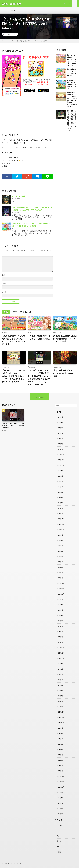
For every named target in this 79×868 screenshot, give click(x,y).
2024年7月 (60, 546)
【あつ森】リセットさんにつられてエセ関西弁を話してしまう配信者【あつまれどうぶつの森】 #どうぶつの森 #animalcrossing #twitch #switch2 (72, 121)
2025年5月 (60, 492)
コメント (5, 254)
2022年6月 (60, 680)
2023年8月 (60, 605)
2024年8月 (60, 540)
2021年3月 (60, 760)
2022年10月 (60, 658)
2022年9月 (60, 664)
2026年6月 (60, 422)
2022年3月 (60, 696)
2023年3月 (60, 632)
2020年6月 (60, 808)
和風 (58, 847)
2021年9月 (60, 728)
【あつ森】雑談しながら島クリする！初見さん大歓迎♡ (39, 339)
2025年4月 (60, 497)
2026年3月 (60, 438)
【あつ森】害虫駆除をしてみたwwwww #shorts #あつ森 (65, 373)
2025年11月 (60, 460)
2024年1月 (60, 578)
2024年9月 (60, 535)
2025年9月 (60, 471)
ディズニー (60, 825)
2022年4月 (60, 690)
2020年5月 (60, 814)
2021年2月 (60, 766)
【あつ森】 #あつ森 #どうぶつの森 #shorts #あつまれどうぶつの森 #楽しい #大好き (13, 425)
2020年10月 (60, 787)
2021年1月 (60, 771)
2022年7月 (60, 674)
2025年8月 (60, 476)
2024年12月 (60, 519)
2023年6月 (60, 615)
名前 (3, 275)
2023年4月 (60, 626)
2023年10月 (60, 594)
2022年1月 (60, 707)
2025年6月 (60, 487)
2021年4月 (60, 755)
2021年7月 (60, 739)
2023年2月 (60, 637)
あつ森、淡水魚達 (19, 196)
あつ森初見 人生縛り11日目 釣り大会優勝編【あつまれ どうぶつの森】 (72, 85)
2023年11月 (60, 589)
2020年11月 (60, 782)
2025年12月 (60, 455)
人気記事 (12, 10)
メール (4, 283)
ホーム (4, 10)
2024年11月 (60, 524)
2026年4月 (60, 433)
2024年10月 (60, 530)
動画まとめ (18, 863)
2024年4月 (60, 562)
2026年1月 (60, 449)
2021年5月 (60, 749)
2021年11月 (60, 717)
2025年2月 (60, 508)
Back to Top (40, 397)
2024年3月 (60, 567)
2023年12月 (60, 583)
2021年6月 (60, 744)
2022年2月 (60, 701)
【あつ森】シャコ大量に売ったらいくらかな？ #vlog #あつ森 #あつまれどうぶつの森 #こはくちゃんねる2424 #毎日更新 (14, 376)
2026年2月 (60, 444)
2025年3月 (60, 503)
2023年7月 (60, 610)
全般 (15, 34)
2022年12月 (60, 648)
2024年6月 (60, 551)
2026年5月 (60, 428)
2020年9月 (60, 792)
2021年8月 (60, 733)
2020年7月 (60, 803)
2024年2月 (60, 573)
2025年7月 (60, 481)
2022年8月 (60, 669)
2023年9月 (60, 599)
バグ (58, 830)
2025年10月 (60, 465)
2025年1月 (60, 514)
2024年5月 (60, 556)
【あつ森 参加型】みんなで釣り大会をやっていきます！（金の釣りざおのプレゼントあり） (14, 340)
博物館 (59, 841)
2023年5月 (60, 621)
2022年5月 (60, 685)
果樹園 (59, 852)
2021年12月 (60, 712)
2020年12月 (60, 776)
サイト (4, 292)
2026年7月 (60, 417)
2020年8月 (60, 798)
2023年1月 (60, 642)
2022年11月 (60, 653)
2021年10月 (60, 723)
